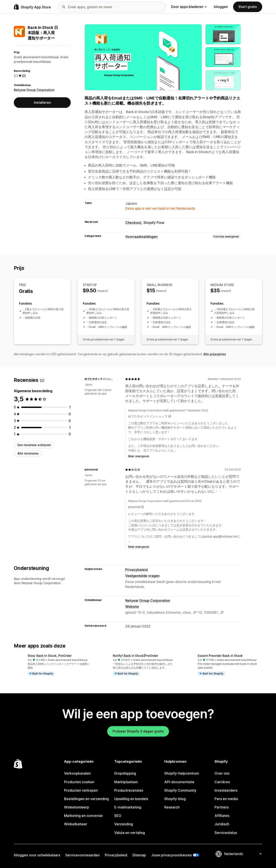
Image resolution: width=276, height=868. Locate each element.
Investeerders (226, 790)
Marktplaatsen (126, 782)
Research (172, 807)
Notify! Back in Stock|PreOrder (135, 656)
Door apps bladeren (189, 7)
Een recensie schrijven (34, 445)
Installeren (42, 102)
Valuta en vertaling (130, 833)
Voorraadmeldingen (141, 237)
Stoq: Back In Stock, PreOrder (50, 656)
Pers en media (226, 799)
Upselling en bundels (131, 799)
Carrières (222, 782)
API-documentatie (179, 782)
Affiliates (222, 816)
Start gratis (248, 7)
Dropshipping (125, 773)
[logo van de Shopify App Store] (32, 7)
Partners (222, 807)
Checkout (133, 223)
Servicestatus (226, 833)
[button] (53, 665)
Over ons (222, 773)
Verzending (124, 824)
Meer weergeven (139, 456)
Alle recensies (28, 453)
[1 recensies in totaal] (70, 407)
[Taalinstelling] (243, 854)
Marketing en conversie (83, 816)
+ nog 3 (223, 80)
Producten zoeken (79, 782)
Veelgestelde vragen (142, 576)
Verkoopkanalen (77, 773)
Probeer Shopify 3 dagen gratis (138, 731)
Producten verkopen (81, 790)
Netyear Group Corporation (34, 90)
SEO (118, 816)
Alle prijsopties (215, 354)
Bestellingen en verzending (86, 799)
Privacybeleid (136, 570)
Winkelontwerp (77, 807)
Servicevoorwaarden (82, 855)
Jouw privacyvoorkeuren (172, 855)
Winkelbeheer (76, 824)
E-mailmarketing (128, 807)
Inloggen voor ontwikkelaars (37, 855)
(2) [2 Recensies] (24, 76)
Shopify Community (180, 790)
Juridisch (222, 824)
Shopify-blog (175, 799)
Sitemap (139, 855)
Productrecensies (129, 790)
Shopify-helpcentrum (182, 773)
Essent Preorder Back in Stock (220, 656)
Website (132, 607)
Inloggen (221, 7)
